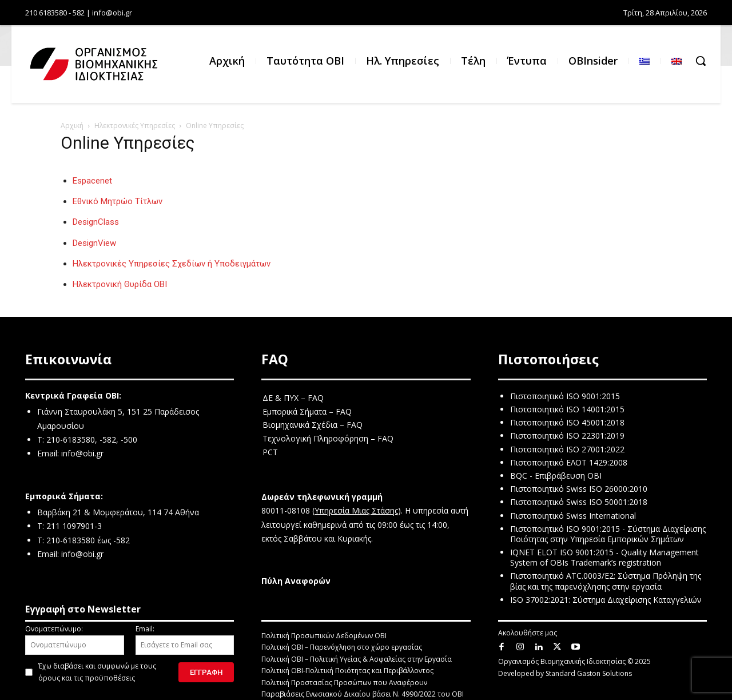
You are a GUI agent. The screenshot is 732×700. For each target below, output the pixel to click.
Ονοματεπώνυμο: (75, 639)
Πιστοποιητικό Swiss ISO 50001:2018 (579, 502)
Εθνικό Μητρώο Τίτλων (118, 201)
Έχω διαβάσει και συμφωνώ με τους (97, 672)
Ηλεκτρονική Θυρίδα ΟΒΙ (120, 284)
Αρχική (72, 126)
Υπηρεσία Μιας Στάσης (356, 510)
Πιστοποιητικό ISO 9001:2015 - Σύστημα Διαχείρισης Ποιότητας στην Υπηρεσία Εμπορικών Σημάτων (608, 534)
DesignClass (96, 222)
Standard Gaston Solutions (589, 673)
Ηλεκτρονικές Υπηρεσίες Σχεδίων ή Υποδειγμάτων (172, 264)
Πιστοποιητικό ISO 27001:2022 (567, 449)
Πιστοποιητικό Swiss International (573, 516)
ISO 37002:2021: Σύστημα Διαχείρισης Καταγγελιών (606, 600)
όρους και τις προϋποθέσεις (87, 678)
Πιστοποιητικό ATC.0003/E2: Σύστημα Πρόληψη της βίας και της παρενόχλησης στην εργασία (606, 581)
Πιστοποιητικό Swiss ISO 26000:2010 (579, 489)
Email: (185, 639)
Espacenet (92, 181)
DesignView (94, 243)
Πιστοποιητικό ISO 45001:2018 (567, 422)
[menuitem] (645, 61)
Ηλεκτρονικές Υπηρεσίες (135, 126)
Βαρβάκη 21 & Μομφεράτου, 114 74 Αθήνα (118, 512)
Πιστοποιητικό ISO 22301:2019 (567, 435)
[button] (701, 61)
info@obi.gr (82, 453)
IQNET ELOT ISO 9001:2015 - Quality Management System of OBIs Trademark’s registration (604, 557)
